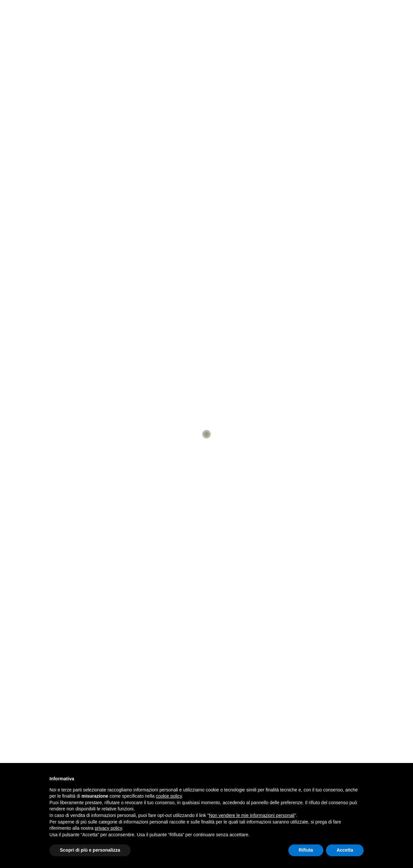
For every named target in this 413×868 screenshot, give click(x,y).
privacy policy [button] (108, 828)
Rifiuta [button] (306, 850)
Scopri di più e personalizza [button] (90, 850)
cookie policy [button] (169, 796)
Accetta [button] (345, 850)
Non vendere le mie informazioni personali (251, 815)
